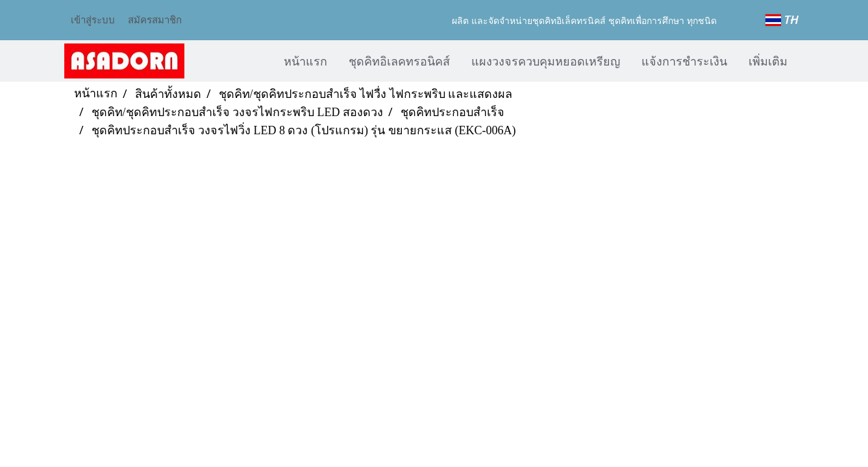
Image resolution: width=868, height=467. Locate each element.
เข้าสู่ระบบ (93, 19)
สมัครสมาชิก (155, 19)
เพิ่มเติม (768, 61)
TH (782, 20)
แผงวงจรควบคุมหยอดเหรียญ (546, 61)
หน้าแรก (305, 61)
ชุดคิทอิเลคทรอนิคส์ (399, 61)
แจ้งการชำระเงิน (684, 61)
